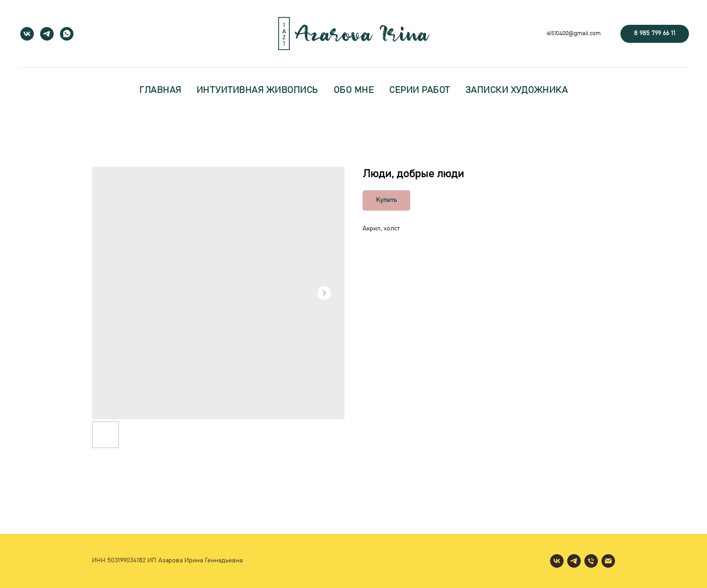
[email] (608, 561)
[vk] (27, 34)
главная (160, 90)
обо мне (354, 90)
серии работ (420, 90)
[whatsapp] (67, 34)
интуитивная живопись (257, 90)
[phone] (591, 561)
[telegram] (47, 34)
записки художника (517, 90)
